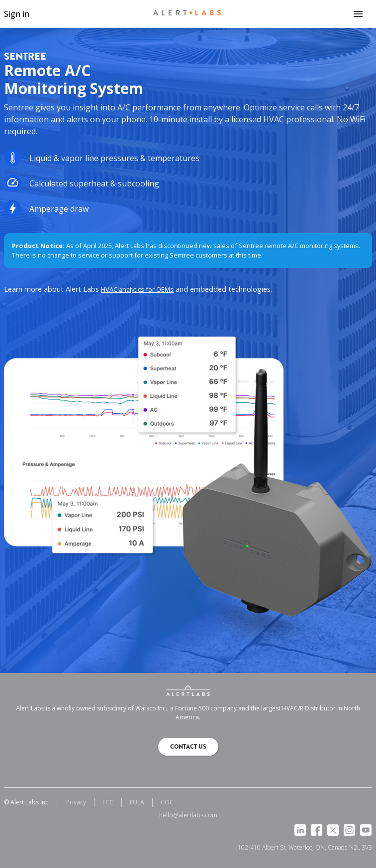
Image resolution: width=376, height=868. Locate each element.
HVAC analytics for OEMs (137, 289)
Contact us (188, 747)
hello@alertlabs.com (188, 815)
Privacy (76, 802)
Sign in (17, 14)
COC (167, 802)
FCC (108, 802)
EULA (137, 802)
